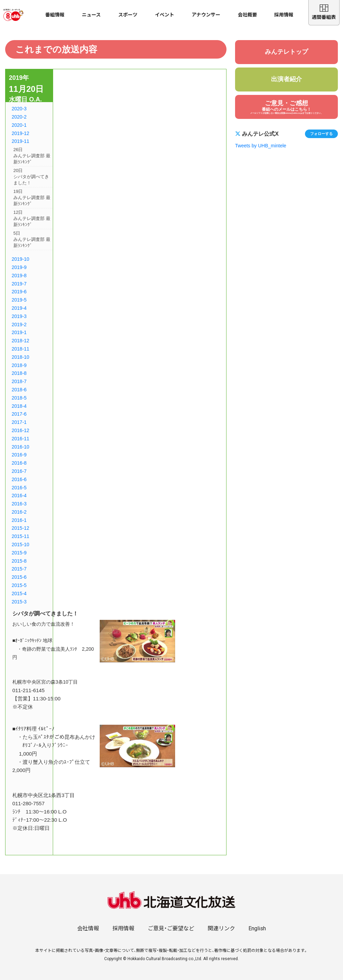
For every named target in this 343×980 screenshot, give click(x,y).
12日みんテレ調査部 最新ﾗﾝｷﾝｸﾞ (32, 218)
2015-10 (20, 544)
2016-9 (19, 455)
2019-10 (20, 259)
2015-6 (19, 577)
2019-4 (19, 308)
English (257, 928)
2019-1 (19, 332)
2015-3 (19, 602)
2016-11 (20, 439)
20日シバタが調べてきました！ (31, 177)
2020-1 (19, 125)
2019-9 (19, 267)
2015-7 (19, 569)
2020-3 (19, 109)
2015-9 (19, 553)
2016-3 (19, 504)
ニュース (91, 15)
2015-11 (20, 536)
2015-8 (19, 561)
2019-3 (19, 316)
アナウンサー (206, 15)
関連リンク (221, 928)
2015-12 (20, 528)
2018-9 (19, 365)
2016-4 (19, 495)
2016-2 (19, 512)
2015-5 (19, 585)
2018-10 (20, 357)
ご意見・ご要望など (171, 928)
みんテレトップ (286, 52)
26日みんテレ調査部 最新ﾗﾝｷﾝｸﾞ (32, 156)
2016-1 (19, 520)
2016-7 (19, 471)
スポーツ (128, 15)
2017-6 (19, 414)
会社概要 (247, 15)
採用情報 (284, 15)
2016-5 (19, 488)
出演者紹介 (286, 79)
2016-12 (20, 430)
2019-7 (19, 284)
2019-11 (20, 141)
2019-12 (20, 133)
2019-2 (19, 324)
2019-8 (19, 275)
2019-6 (19, 292)
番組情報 (55, 15)
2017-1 (19, 422)
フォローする (321, 134)
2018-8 (19, 373)
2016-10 (20, 447)
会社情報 (88, 928)
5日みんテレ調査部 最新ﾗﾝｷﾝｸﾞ (32, 239)
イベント (164, 15)
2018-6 (19, 390)
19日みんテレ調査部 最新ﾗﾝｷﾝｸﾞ (32, 198)
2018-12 (20, 341)
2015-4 (19, 593)
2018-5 (19, 398)
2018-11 (20, 349)
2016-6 (19, 479)
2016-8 (19, 463)
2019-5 (19, 300)
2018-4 (19, 406)
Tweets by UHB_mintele (261, 146)
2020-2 (19, 117)
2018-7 (19, 381)
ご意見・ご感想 (286, 107)
